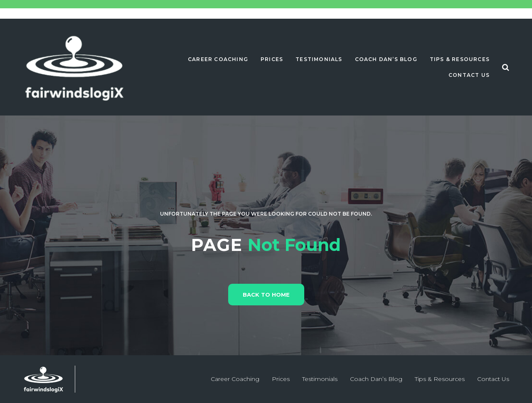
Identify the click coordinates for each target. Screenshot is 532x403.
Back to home (266, 295)
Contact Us (469, 75)
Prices (272, 59)
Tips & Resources (460, 59)
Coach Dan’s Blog (386, 59)
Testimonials (319, 59)
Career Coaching (218, 59)
